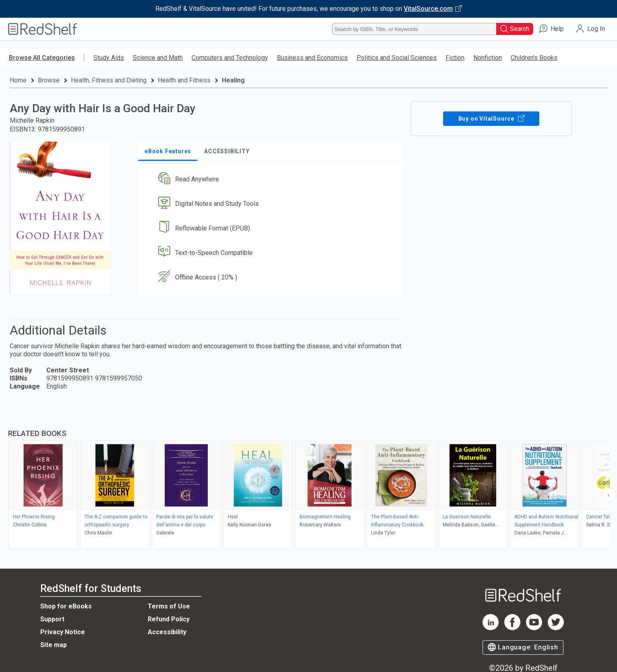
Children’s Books (534, 58)
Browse (49, 80)
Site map (54, 645)
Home (18, 80)
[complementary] (308, 480)
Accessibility (167, 632)
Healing (233, 80)
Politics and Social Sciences (397, 58)
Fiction (455, 58)
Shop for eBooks (66, 606)
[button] (272, 180)
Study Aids (109, 58)
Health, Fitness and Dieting (109, 80)
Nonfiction (488, 58)
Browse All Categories (42, 58)
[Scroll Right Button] (609, 495)
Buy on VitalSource (491, 119)
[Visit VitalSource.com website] (308, 9)
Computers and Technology (230, 58)
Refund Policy (169, 619)
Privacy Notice (63, 632)
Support (52, 619)
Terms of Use (169, 606)
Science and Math (158, 58)
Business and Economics (312, 58)
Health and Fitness (184, 80)
